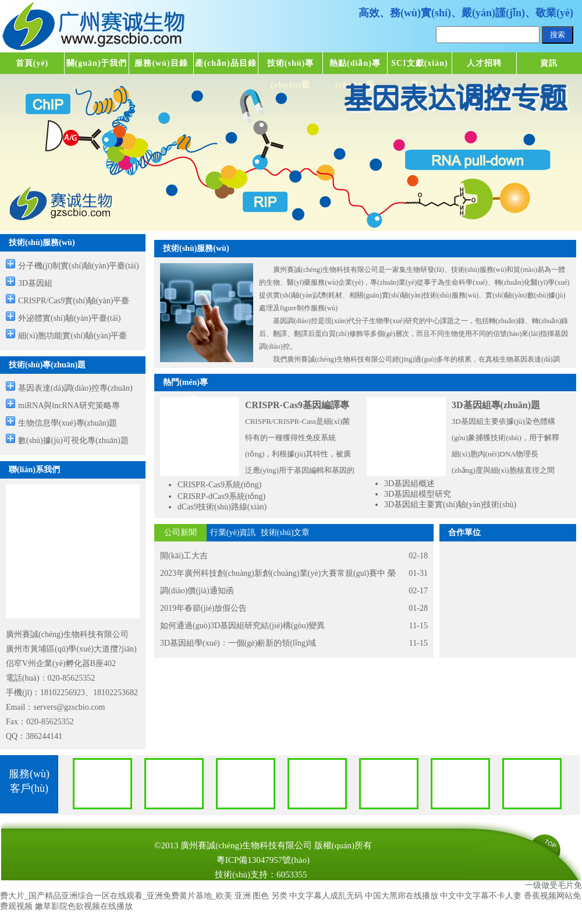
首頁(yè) (32, 63)
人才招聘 (484, 63)
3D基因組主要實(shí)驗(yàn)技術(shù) (450, 505)
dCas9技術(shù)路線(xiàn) (222, 507)
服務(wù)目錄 (161, 63)
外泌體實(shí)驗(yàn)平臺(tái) (70, 318)
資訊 (549, 63)
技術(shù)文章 (285, 532)
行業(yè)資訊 (233, 532)
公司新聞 (180, 532)
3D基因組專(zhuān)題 (496, 405)
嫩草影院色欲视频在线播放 (84, 906)
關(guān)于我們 (97, 63)
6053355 (292, 875)
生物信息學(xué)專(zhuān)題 (68, 423)
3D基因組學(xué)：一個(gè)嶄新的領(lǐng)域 (238, 643)
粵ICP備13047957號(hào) (263, 860)
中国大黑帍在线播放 (402, 896)
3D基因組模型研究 (418, 494)
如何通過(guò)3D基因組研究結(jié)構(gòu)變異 (242, 626)
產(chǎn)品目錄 (226, 63)
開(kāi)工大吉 (184, 556)
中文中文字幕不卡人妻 (481, 896)
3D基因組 (35, 283)
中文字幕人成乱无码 (326, 896)
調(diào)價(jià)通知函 (197, 591)
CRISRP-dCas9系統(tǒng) (221, 496)
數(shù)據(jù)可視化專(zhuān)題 (73, 440)
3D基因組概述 (409, 484)
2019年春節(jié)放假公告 (203, 608)
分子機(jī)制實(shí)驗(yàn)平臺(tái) (79, 266)
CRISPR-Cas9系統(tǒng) (219, 485)
